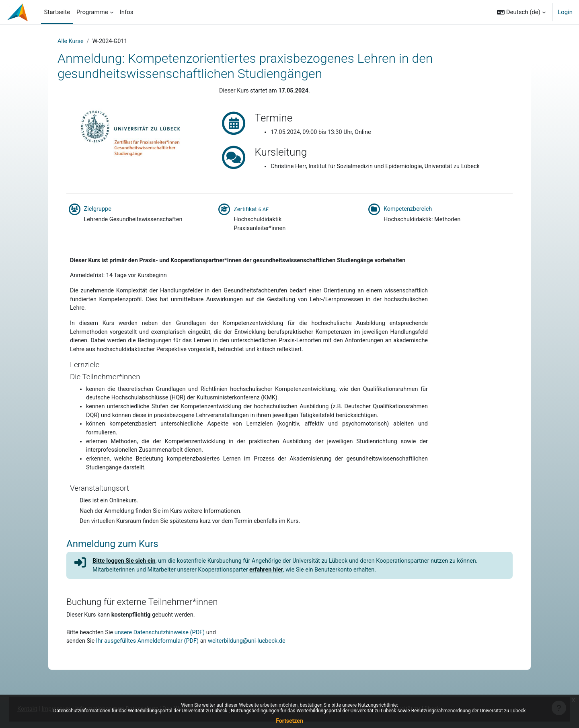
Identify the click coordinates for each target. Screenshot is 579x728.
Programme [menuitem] (92, 12)
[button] (521, 12)
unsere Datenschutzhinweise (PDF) (163, 652)
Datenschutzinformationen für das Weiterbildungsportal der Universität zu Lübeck (141, 711)
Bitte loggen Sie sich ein (125, 579)
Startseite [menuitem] (57, 12)
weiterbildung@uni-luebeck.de (253, 661)
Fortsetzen (289, 721)
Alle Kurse (71, 41)
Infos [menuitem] (127, 12)
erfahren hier (273, 588)
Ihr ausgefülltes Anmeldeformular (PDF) (151, 661)
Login (565, 12)
